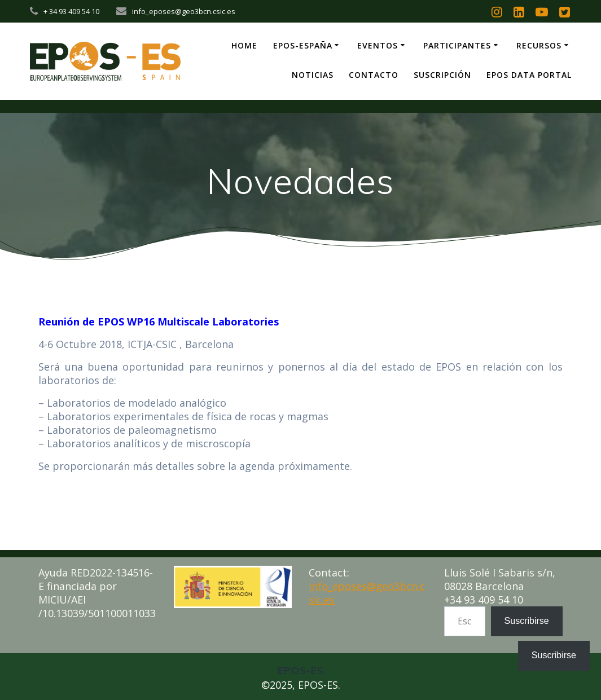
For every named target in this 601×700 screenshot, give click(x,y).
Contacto (374, 75)
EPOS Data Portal (529, 75)
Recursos (539, 45)
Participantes (457, 45)
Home (244, 45)
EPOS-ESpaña (303, 45)
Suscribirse (527, 621)
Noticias (313, 75)
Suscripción (442, 75)
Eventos (378, 45)
